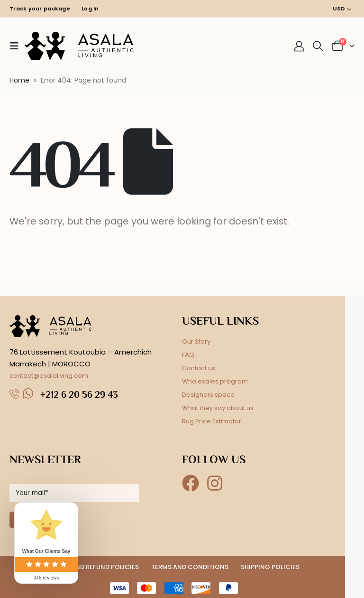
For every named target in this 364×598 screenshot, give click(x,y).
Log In (90, 9)
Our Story (196, 341)
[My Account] (299, 46)
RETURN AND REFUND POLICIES (92, 567)
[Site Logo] (79, 46)
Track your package (40, 9)
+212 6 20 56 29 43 (79, 394)
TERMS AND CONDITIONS (190, 567)
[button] (17, 46)
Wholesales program (215, 381)
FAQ (188, 355)
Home (19, 80)
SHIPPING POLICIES (270, 567)
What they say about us (218, 408)
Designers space (208, 395)
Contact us (199, 368)
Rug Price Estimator (212, 421)
